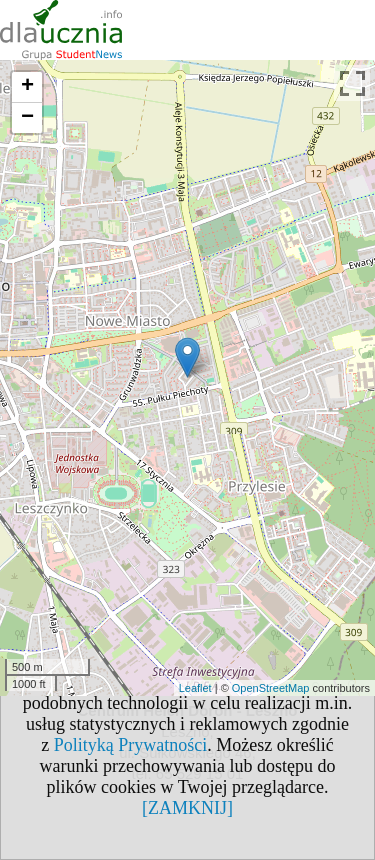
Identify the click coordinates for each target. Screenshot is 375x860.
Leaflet (195, 688)
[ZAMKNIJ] (187, 808)
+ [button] (27, 87)
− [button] (27, 118)
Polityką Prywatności (131, 745)
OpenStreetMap (271, 688)
